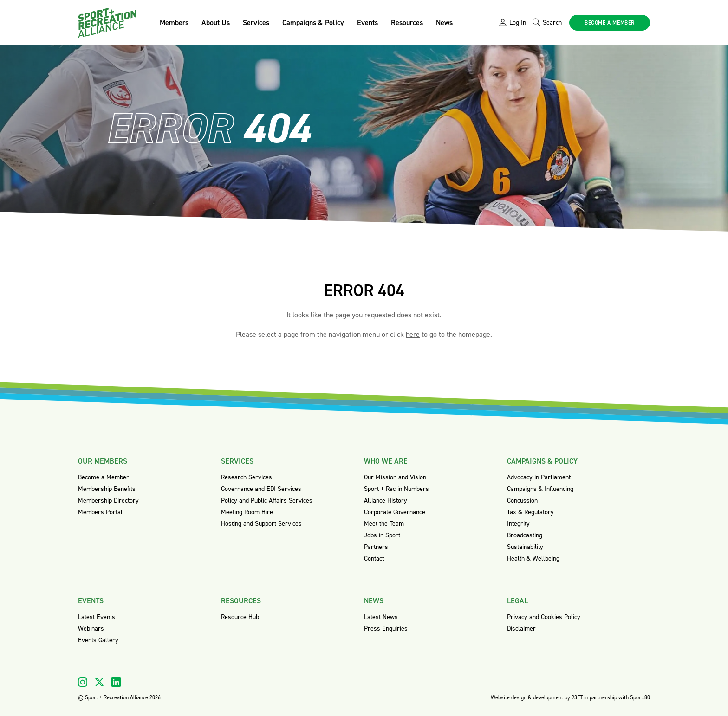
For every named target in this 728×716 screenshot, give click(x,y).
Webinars (91, 629)
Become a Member (104, 477)
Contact (374, 558)
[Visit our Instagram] (83, 682)
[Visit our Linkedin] (116, 682)
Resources (407, 23)
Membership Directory (108, 500)
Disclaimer (521, 629)
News (444, 23)
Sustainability (525, 547)
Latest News (381, 617)
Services (256, 23)
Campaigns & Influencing (540, 489)
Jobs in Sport (382, 535)
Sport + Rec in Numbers (396, 489)
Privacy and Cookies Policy (544, 617)
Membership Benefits (107, 489)
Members (174, 23)
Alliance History (386, 500)
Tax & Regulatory (530, 512)
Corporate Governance (395, 512)
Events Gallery (98, 640)
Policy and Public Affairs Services (267, 500)
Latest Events (97, 617)
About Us (216, 23)
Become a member (610, 23)
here (413, 334)
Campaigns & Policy (313, 23)
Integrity (518, 524)
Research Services (247, 477)
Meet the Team (384, 524)
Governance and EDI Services (261, 489)
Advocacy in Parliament (539, 477)
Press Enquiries (386, 629)
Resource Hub (240, 617)
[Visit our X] (99, 682)
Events (367, 23)
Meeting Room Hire (247, 512)
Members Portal (100, 512)
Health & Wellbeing (533, 558)
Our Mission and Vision (395, 477)
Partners (376, 547)
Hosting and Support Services (261, 524)
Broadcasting (525, 535)
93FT (577, 697)
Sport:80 (640, 697)
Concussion (522, 500)
